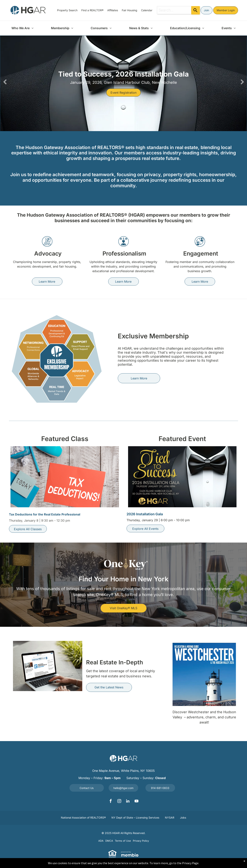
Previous (5, 82)
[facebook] (111, 801)
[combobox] (174, 10)
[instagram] (119, 801)
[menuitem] (67, 10)
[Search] (196, 10)
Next (242, 82)
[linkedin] (128, 801)
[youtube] (136, 801)
